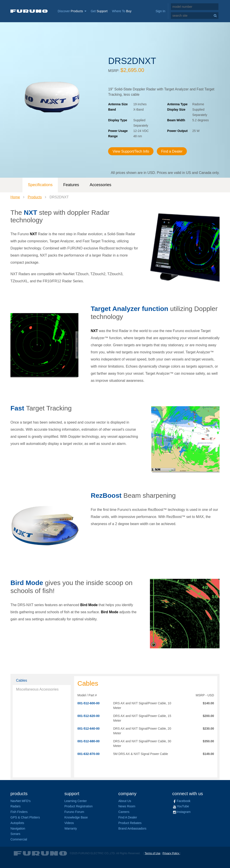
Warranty (71, 828)
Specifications (40, 185)
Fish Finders (19, 812)
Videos (69, 823)
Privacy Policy (171, 853)
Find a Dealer (172, 151)
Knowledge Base (76, 817)
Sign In (160, 11)
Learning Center (76, 801)
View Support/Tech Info (131, 151)
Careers (124, 812)
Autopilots (17, 823)
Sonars (15, 834)
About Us (125, 801)
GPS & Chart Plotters (25, 817)
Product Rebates (130, 823)
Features (71, 185)
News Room (127, 806)
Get (99, 11)
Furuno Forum (74, 812)
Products (35, 197)
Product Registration (79, 806)
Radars (15, 806)
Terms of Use (152, 853)
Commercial (19, 839)
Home (15, 197)
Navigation (18, 828)
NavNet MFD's (21, 801)
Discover (72, 11)
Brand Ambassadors (132, 828)
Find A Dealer (128, 817)
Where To (122, 11)
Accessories (100, 185)
